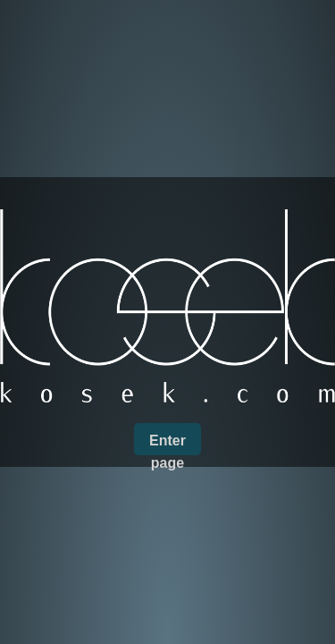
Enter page (167, 444)
